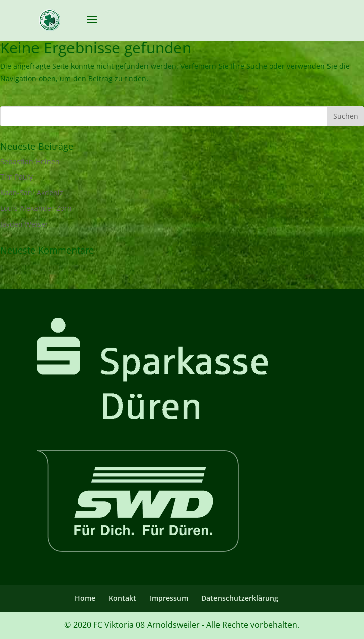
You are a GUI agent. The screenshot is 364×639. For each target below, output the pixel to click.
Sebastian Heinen (30, 162)
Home (85, 598)
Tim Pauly (16, 177)
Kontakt (122, 598)
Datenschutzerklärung (240, 598)
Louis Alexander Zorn (36, 208)
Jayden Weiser (24, 224)
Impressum (169, 598)
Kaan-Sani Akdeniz (32, 192)
